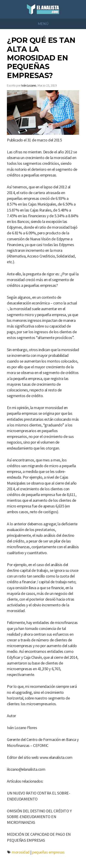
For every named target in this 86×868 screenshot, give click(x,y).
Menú (43, 24)
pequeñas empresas (48, 852)
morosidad (21, 852)
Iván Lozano (29, 85)
